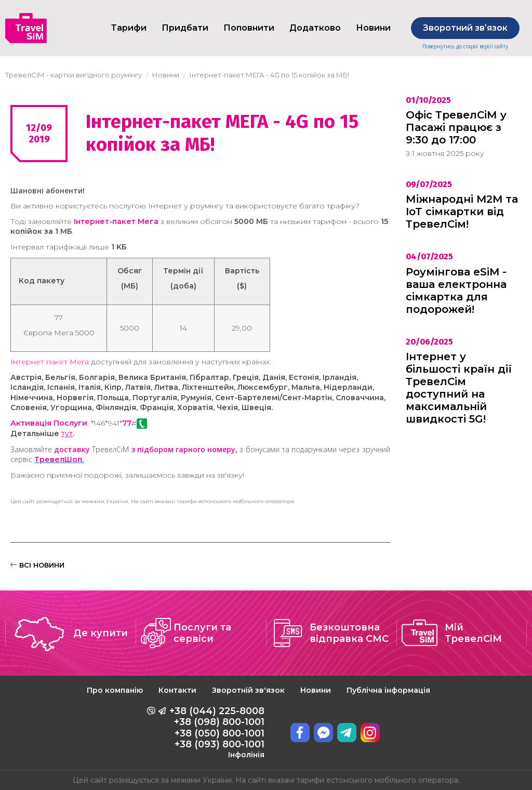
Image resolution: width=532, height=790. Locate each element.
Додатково (315, 28)
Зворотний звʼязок (465, 28)
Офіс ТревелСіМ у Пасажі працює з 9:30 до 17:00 (456, 127)
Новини (316, 690)
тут (67, 433)
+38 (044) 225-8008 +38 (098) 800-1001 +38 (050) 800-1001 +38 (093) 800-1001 (217, 732)
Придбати (185, 28)
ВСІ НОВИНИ (37, 565)
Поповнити (249, 28)
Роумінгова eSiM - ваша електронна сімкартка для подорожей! (456, 291)
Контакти (177, 690)
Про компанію (115, 690)
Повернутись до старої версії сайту (465, 47)
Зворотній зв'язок (248, 690)
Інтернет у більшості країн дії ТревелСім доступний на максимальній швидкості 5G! (459, 388)
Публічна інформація (388, 690)
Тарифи (129, 28)
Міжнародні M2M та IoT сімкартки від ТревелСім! (462, 212)
